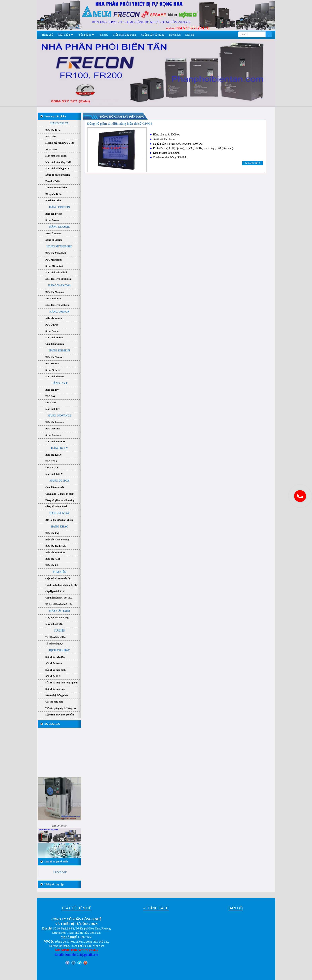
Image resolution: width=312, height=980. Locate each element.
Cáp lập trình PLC (55, 591)
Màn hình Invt (53, 409)
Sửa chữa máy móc (55, 689)
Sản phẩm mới (52, 724)
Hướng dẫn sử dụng (153, 35)
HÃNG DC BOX (59, 481)
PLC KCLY (51, 461)
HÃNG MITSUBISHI (59, 247)
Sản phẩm (85, 35)
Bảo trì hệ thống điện (57, 695)
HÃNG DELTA (59, 123)
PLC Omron (52, 325)
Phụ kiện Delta (53, 200)
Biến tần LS (52, 565)
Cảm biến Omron (55, 344)
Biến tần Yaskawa (55, 292)
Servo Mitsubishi (54, 266)
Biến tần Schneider (55, 553)
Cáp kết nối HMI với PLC (59, 598)
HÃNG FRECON (60, 207)
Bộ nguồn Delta (53, 194)
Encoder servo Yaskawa (57, 305)
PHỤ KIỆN (59, 572)
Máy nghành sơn (54, 624)
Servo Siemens (53, 370)
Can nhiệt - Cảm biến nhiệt (60, 494)
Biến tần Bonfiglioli (56, 546)
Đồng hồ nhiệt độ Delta (58, 175)
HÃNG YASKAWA (59, 286)
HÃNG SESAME (59, 227)
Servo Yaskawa (53, 299)
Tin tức (104, 35)
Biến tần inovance (55, 422)
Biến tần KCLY (54, 455)
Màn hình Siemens (55, 377)
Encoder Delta (53, 181)
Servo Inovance (53, 435)
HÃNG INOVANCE (59, 416)
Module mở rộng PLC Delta (60, 143)
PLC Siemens (52, 364)
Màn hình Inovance (55, 442)
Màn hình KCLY (54, 474)
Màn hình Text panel (56, 156)
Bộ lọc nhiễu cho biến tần (59, 604)
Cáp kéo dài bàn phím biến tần (61, 585)
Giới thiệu (64, 35)
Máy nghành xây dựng (57, 618)
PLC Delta (51, 136)
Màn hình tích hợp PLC (58, 168)
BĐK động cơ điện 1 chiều (59, 520)
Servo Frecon (52, 220)
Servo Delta (51, 149)
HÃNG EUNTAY (59, 513)
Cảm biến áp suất (55, 487)
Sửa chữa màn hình (56, 670)
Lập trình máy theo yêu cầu (60, 715)
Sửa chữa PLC (53, 676)
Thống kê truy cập (54, 884)
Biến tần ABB (53, 559)
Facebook (60, 872)
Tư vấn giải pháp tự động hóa (61, 708)
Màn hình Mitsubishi (56, 272)
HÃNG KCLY (60, 448)
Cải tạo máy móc (54, 702)
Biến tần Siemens (54, 357)
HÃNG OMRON (60, 312)
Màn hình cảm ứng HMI (58, 162)
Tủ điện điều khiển (56, 637)
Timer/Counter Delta (56, 188)
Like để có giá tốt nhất (56, 862)
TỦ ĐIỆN (60, 631)
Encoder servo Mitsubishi (58, 279)
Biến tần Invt (52, 390)
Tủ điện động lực (54, 644)
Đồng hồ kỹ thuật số (56, 507)
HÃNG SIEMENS (60, 351)
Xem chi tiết (253, 163)
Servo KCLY (52, 468)
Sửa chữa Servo (54, 663)
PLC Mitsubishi (54, 260)
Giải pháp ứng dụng (124, 35)
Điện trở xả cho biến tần (58, 579)
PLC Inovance (53, 429)
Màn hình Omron (54, 338)
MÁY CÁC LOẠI (59, 611)
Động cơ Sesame (54, 240)
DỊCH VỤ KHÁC (59, 650)
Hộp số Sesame (53, 234)
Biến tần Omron (54, 318)
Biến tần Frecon (54, 214)
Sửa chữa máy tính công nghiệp (62, 683)
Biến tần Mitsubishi (56, 253)
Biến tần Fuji (52, 533)
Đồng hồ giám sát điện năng (60, 500)
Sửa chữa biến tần (55, 657)
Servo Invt (51, 403)
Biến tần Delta (53, 130)
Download (175, 35)
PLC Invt (50, 396)
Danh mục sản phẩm (55, 116)
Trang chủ (47, 35)
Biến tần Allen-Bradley (57, 540)
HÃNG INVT (60, 383)
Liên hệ (190, 35)
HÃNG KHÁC (59, 527)
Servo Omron (52, 331)
